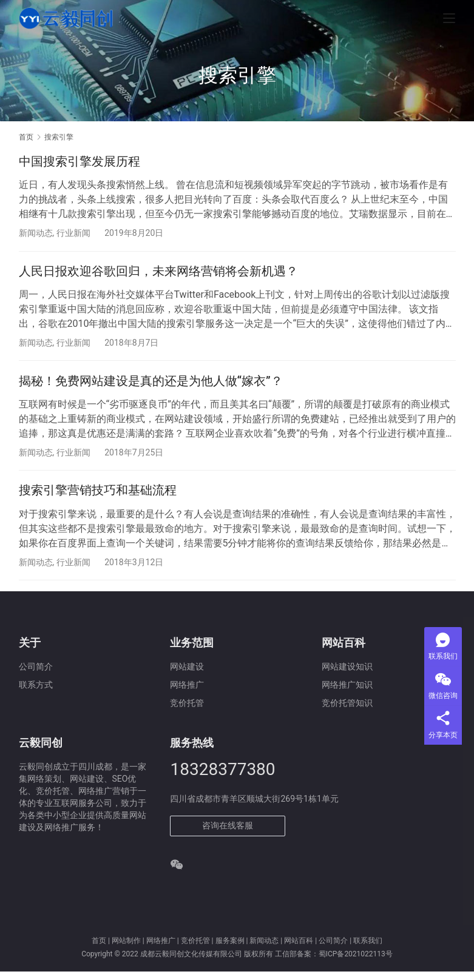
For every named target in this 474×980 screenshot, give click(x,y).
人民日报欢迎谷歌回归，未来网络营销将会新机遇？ (158, 273)
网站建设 (187, 675)
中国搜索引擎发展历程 (80, 161)
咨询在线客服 (228, 834)
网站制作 (126, 949)
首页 (26, 137)
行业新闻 (73, 233)
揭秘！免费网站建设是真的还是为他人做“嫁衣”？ (151, 385)
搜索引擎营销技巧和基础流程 (98, 497)
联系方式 (36, 693)
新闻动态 (36, 233)
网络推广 (161, 949)
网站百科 (299, 949)
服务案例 (230, 949)
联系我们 (368, 949)
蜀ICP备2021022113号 (356, 962)
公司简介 (36, 675)
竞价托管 (195, 949)
